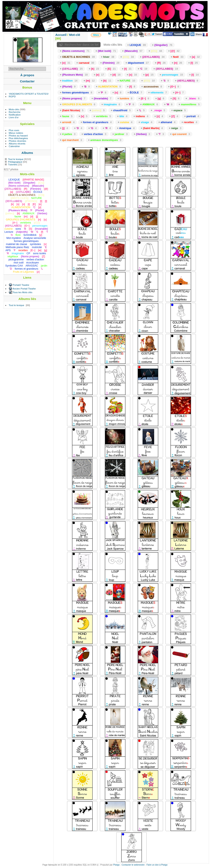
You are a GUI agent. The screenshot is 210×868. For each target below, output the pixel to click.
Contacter (27, 81)
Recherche (15, 112)
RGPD (12, 96)
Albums (27, 153)
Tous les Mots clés (23, 292)
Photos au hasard (18, 136)
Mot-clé (75, 35)
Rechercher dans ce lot (82, 45)
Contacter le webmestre (133, 865)
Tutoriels (13, 164)
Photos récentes (18, 141)
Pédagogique (15, 162)
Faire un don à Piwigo (157, 865)
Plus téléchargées (18, 138)
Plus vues (14, 130)
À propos (27, 75)
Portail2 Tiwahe (21, 285)
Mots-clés (14, 109)
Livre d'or (14, 117)
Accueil (61, 35)
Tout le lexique (16, 159)
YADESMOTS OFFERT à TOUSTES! (29, 94)
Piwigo (116, 865)
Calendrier (14, 146)
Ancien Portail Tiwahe (24, 289)
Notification (15, 115)
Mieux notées (16, 133)
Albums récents (17, 144)
